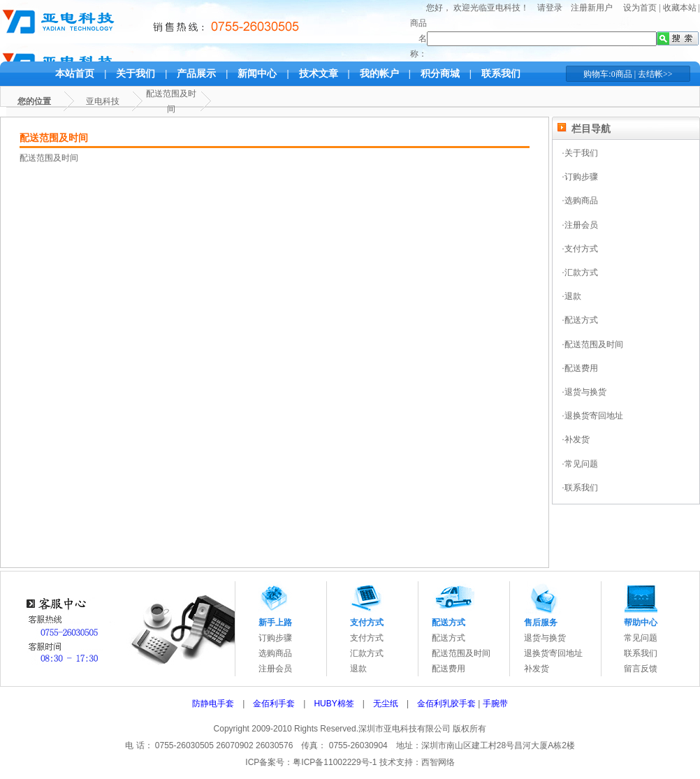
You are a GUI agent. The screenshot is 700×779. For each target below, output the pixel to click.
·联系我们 (580, 488)
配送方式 (449, 638)
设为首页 (640, 8)
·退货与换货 (584, 392)
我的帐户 (379, 74)
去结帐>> (655, 74)
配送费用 (449, 669)
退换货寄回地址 (553, 653)
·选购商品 (580, 201)
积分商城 (440, 74)
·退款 (572, 296)
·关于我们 (580, 153)
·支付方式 (580, 249)
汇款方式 (367, 653)
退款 (358, 669)
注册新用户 (592, 8)
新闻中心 (257, 74)
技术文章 (319, 74)
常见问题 (641, 638)
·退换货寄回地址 (593, 416)
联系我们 (501, 74)
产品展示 (196, 74)
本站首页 (75, 74)
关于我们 (136, 74)
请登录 (550, 8)
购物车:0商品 (607, 74)
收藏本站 (680, 8)
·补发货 (576, 439)
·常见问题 (580, 464)
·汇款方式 (580, 272)
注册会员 (275, 669)
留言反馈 (641, 669)
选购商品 (275, 653)
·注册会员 (580, 225)
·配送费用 (580, 368)
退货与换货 (545, 638)
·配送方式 (580, 320)
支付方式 (367, 638)
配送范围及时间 (461, 653)
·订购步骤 (580, 177)
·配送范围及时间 (593, 344)
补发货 (537, 669)
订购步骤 (275, 638)
